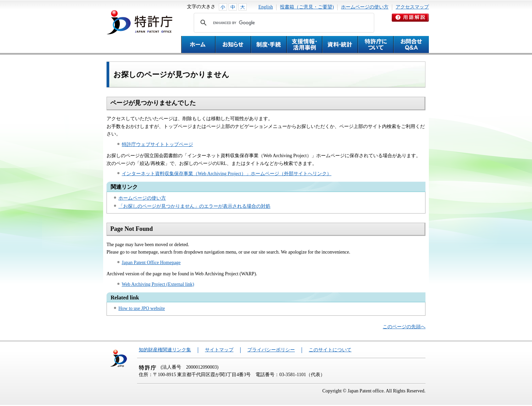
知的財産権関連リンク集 (165, 350)
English (266, 7)
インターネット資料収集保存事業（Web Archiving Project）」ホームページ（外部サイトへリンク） (227, 174)
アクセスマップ (412, 7)
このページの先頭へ (404, 327)
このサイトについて (330, 350)
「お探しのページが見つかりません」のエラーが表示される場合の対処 (194, 206)
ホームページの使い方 (365, 7)
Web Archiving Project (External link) (158, 284)
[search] (283, 23)
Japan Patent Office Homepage (151, 263)
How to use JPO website (142, 308)
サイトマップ (219, 350)
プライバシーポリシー (271, 350)
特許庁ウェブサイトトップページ (157, 144)
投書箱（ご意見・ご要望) (307, 7)
